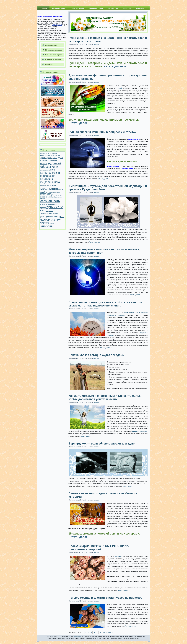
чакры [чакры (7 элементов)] (45, 220)
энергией (119, 88)
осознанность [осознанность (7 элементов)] (50, 201)
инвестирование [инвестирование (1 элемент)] (45, 170)
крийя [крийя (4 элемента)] (52, 176)
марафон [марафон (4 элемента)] (52, 185)
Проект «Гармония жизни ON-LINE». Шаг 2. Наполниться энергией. (99, 548)
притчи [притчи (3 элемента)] (44, 204)
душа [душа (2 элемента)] (49, 158)
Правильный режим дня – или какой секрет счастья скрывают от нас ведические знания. (105, 304)
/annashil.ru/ (77, 636)
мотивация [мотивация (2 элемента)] (56, 192)
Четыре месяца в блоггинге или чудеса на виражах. (105, 598)
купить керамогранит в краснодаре (50, 16)
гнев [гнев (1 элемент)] (59, 155)
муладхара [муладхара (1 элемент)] (59, 195)
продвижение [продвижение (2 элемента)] (53, 204)
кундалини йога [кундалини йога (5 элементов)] (50, 182)
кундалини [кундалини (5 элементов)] (47, 179)
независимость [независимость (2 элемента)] (47, 197)
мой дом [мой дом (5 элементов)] (46, 192)
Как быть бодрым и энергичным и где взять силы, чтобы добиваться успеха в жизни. (105, 397)
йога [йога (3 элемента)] (53, 170)
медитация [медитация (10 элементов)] (49, 188)
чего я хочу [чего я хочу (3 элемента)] (55, 220)
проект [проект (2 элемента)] (43, 208)
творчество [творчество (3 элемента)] (46, 213)
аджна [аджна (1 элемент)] (42, 153)
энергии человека (140, 431)
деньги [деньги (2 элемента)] (43, 158)
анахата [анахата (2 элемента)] (48, 153)
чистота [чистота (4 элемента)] (45, 223)
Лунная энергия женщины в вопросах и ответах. (103, 132)
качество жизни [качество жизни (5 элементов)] (50, 173)
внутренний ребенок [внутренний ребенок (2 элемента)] (49, 155)
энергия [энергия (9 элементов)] (46, 226)
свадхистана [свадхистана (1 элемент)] (50, 211)
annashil (96, 44)
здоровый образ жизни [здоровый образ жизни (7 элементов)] (51, 165)
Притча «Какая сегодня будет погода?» (96, 355)
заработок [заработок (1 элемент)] (54, 158)
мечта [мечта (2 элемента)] (61, 189)
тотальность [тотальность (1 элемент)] (56, 213)
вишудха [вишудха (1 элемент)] (54, 153)
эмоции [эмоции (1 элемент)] (52, 223)
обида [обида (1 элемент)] (55, 197)
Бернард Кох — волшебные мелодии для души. (102, 443)
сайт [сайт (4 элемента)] (43, 210)
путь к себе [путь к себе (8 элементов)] (55, 207)
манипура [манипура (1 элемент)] (43, 185)
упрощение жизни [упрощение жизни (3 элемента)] (49, 216)
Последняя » (108, 632)
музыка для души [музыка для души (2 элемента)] (48, 195)
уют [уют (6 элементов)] (61, 216)
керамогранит (57, 25)
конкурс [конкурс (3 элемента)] (44, 176)
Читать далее (115, 66)
